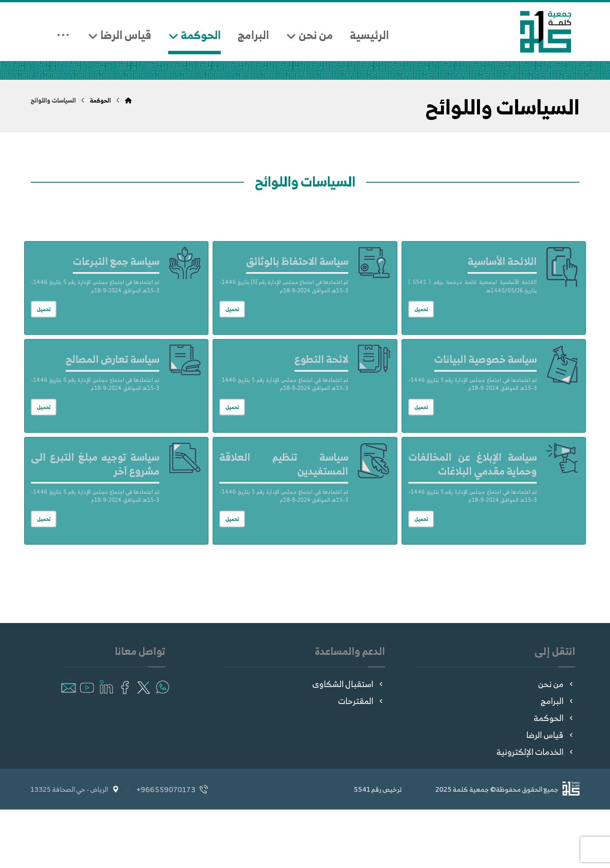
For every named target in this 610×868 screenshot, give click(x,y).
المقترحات (362, 759)
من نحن (557, 742)
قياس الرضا (551, 793)
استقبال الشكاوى (349, 742)
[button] (162, 744)
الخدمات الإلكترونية (536, 810)
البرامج (558, 759)
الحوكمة (555, 776)
